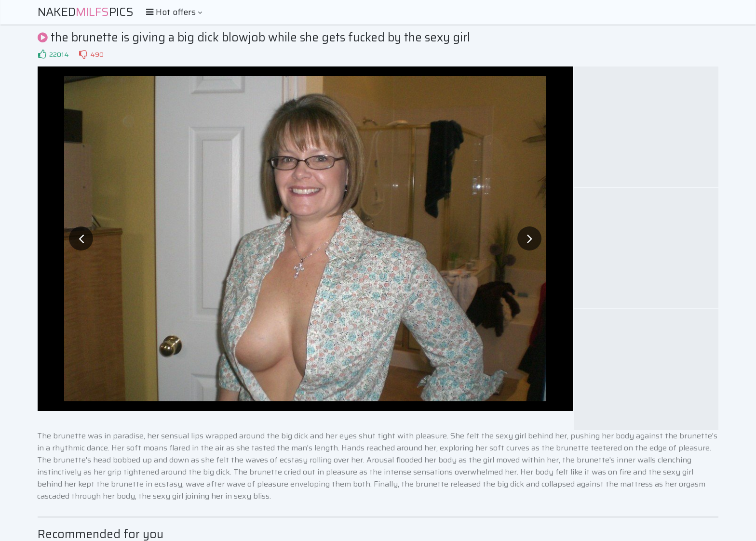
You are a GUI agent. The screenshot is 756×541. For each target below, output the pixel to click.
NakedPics (86, 12)
